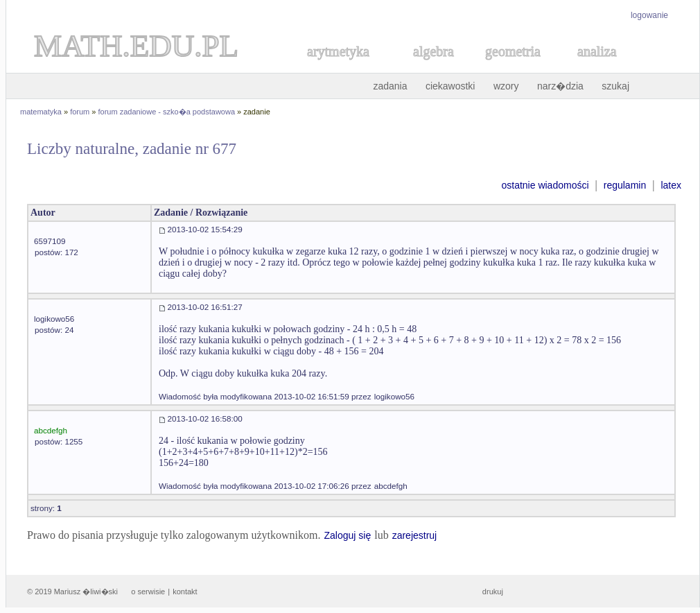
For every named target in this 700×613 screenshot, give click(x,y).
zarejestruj (415, 535)
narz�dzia (560, 86)
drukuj (493, 592)
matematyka (41, 112)
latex (671, 185)
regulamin (625, 185)
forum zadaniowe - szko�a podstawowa (167, 112)
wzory (506, 86)
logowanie (649, 15)
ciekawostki (450, 86)
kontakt (185, 592)
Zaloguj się (347, 535)
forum (80, 112)
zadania (390, 86)
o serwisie (148, 592)
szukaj (615, 86)
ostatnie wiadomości (545, 185)
